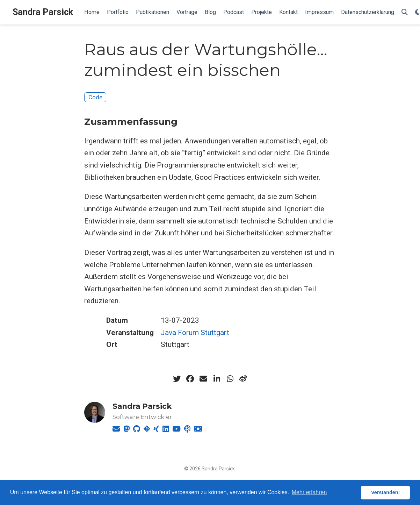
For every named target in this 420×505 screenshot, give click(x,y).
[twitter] (177, 379)
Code (95, 97)
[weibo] (243, 379)
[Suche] (405, 12)
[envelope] (203, 379)
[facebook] (190, 379)
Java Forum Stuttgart (195, 333)
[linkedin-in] (217, 379)
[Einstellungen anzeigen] (418, 12)
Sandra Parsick (43, 12)
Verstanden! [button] (385, 492)
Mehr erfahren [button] (309, 492)
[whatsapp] (230, 379)
